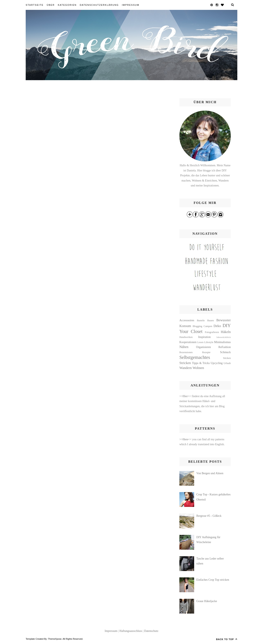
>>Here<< (186, 439)
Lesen (200, 342)
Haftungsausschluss (131, 631)
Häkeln (226, 332)
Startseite (35, 5)
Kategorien (67, 5)
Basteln (201, 320)
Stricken (185, 363)
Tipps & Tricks (201, 363)
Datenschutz (151, 631)
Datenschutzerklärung (99, 5)
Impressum (131, 5)
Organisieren (203, 347)
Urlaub (227, 363)
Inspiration (205, 337)
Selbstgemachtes (195, 357)
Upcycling (217, 363)
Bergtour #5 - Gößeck (209, 516)
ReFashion (225, 347)
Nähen (184, 347)
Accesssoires (187, 320)
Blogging (197, 326)
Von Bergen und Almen (210, 473)
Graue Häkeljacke (207, 601)
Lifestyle (209, 342)
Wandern (186, 368)
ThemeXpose (55, 639)
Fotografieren (212, 332)
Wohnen (198, 368)
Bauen (210, 320)
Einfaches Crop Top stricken (213, 580)
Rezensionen (186, 352)
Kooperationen (188, 342)
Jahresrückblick (224, 337)
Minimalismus (222, 342)
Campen (208, 326)
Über (51, 5)
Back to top (227, 639)
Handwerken (186, 337)
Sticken (227, 358)
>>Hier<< (186, 396)
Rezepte (206, 352)
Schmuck (225, 352)
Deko (217, 326)
